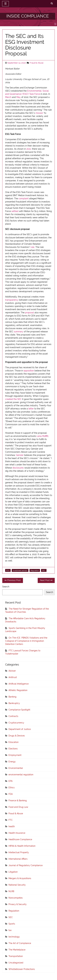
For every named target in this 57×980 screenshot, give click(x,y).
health (12, 826)
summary (19, 332)
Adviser (12, 671)
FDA (11, 794)
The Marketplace (17, 950)
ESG (8, 570)
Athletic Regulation (18, 690)
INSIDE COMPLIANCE (28, 16)
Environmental (16, 768)
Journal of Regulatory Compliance (26, 865)
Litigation (13, 872)
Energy (12, 762)
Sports (12, 924)
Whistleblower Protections (22, 969)
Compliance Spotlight (19, 710)
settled (15, 211)
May (19, 97)
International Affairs (18, 859)
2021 (29, 149)
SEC (44, 570)
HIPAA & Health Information (22, 846)
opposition (29, 371)
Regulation (35, 570)
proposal (29, 313)
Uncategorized (16, 963)
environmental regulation (21, 775)
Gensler (20, 455)
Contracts (13, 716)
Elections (13, 749)
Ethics (12, 788)
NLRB (11, 891)
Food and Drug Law (18, 807)
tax (10, 930)
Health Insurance (17, 833)
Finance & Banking (18, 801)
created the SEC (13, 399)
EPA (10, 781)
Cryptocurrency (16, 723)
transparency (12, 300)
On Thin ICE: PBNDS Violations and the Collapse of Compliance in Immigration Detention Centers (26, 641)
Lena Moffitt (43, 436)
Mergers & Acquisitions (20, 878)
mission (39, 113)
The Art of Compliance (20, 943)
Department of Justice (20, 729)
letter (31, 409)
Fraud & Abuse (37, 63)
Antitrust (13, 677)
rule (32, 247)
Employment (15, 755)
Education (14, 742)
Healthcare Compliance (20, 839)
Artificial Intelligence (19, 684)
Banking (12, 697)
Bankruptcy (14, 703)
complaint (24, 199)
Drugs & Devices (17, 736)
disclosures (18, 468)
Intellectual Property (19, 852)
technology (14, 937)
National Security (17, 885)
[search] (52, 3)
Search (6, 587)
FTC (11, 820)
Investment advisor (20, 570)
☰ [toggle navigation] (5, 4)
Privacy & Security (18, 904)
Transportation (16, 956)
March (8, 97)
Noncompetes (16, 898)
